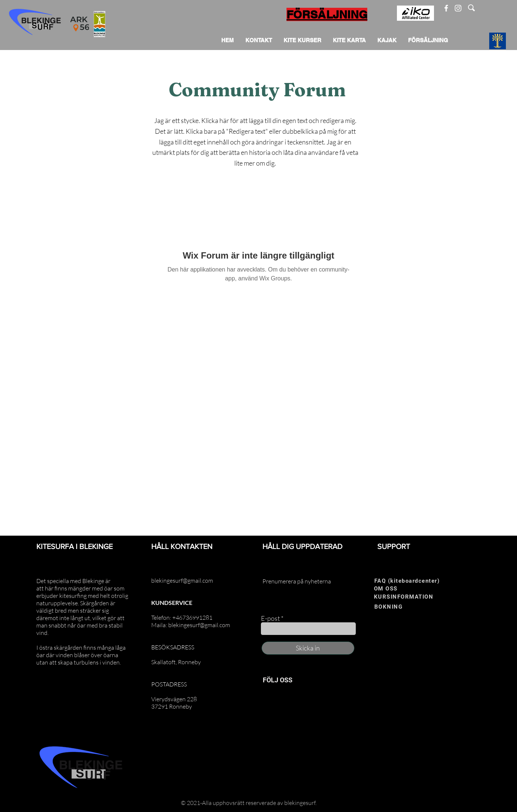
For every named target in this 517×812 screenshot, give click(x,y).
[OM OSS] (398, 589)
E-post (270, 618)
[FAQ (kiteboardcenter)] (410, 581)
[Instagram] (458, 8)
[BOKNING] (398, 607)
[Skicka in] (308, 648)
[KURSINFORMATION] (411, 597)
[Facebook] (446, 8)
